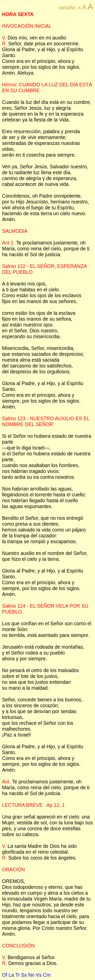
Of (5, 975)
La (11, 975)
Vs (39, 975)
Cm (47, 975)
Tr (17, 975)
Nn (31, 975)
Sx (24, 975)
